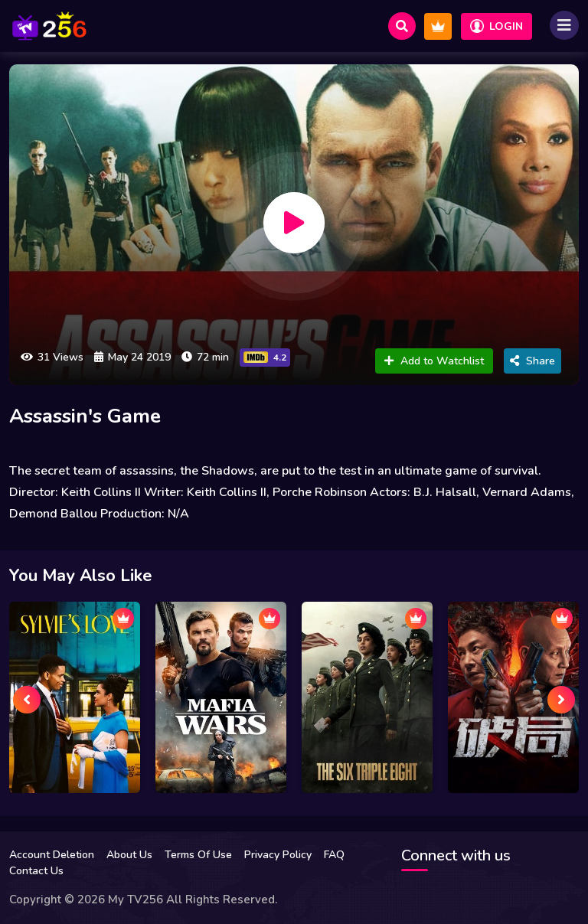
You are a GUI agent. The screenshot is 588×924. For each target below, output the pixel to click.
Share (532, 361)
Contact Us (36, 871)
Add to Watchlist (434, 361)
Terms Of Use (198, 855)
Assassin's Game (85, 416)
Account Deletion (52, 855)
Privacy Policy (278, 855)
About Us (129, 855)
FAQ (334, 855)
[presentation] (27, 700)
